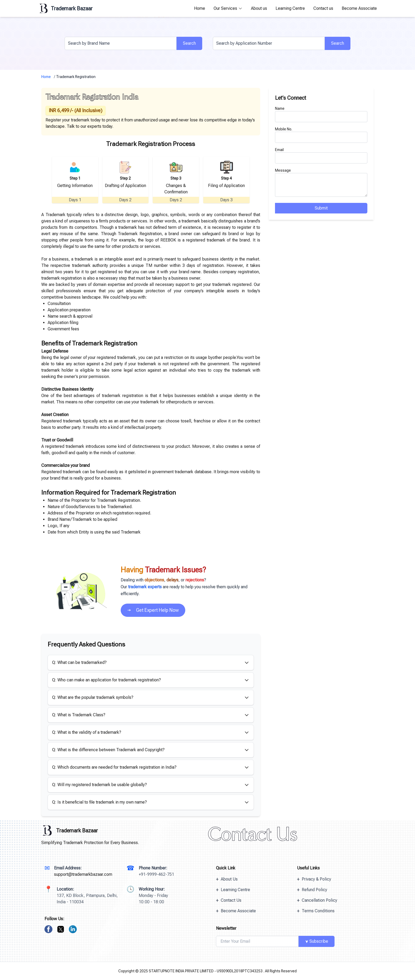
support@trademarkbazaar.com (83, 874)
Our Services (228, 8)
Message (283, 170)
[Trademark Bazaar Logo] (124, 831)
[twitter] (61, 929)
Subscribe (316, 941)
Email (279, 150)
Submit (321, 208)
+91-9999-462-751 (156, 874)
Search (189, 43)
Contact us (323, 8)
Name (280, 108)
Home (200, 8)
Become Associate (359, 8)
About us (259, 8)
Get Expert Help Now (153, 610)
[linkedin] (73, 929)
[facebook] (48, 929)
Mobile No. (284, 129)
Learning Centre (290, 8)
